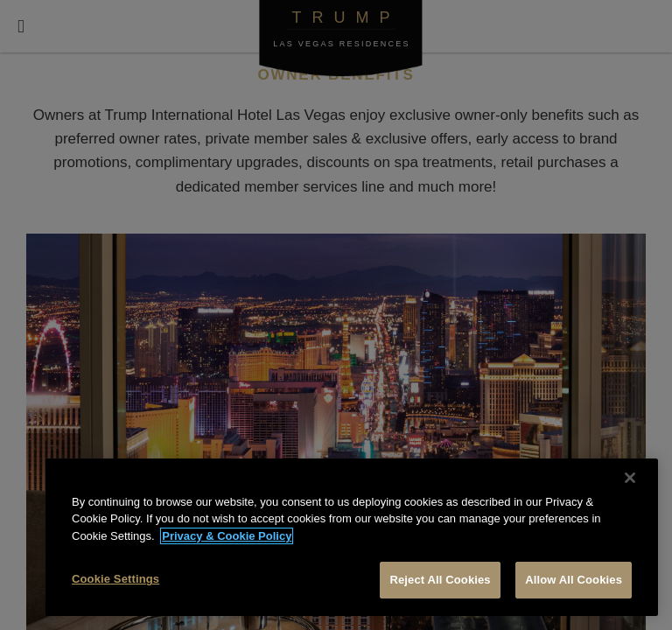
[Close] (630, 478)
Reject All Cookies (440, 580)
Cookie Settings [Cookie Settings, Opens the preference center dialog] (115, 579)
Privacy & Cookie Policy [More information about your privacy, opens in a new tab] (227, 536)
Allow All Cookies (574, 580)
